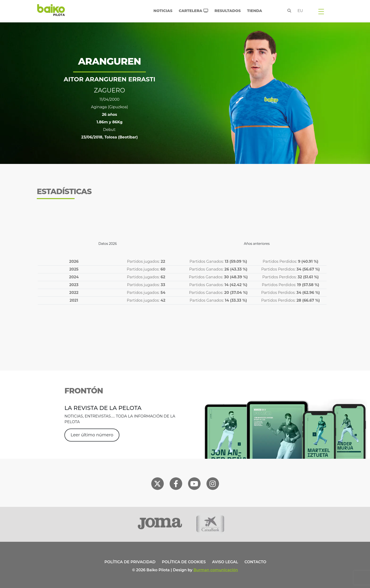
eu (300, 11)
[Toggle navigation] (321, 11)
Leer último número (92, 435)
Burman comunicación (216, 570)
